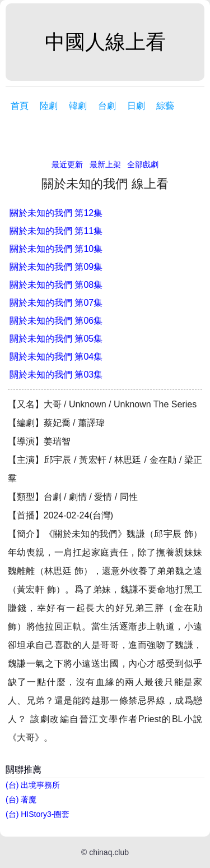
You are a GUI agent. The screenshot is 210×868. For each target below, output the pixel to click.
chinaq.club (109, 852)
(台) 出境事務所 (33, 785)
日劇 (136, 106)
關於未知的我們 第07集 (56, 303)
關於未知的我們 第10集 (56, 249)
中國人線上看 (105, 42)
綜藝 (165, 106)
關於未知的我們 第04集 (56, 357)
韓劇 (78, 106)
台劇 (107, 106)
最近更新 (67, 164)
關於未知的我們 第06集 (56, 321)
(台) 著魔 (21, 800)
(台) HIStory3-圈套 (38, 814)
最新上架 (105, 164)
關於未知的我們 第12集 (56, 213)
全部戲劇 (143, 164)
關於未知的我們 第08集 (56, 285)
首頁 (20, 106)
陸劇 (49, 106)
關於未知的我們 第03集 (56, 375)
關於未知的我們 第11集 (56, 231)
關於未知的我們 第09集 (56, 267)
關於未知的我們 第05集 (56, 339)
